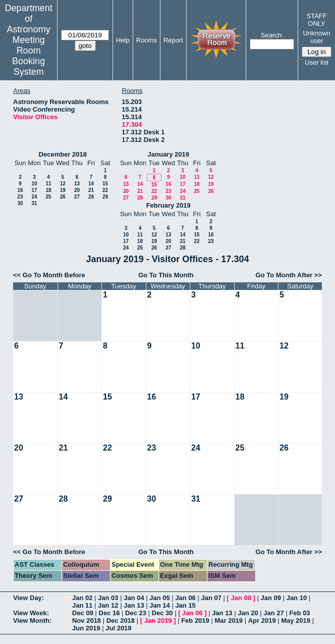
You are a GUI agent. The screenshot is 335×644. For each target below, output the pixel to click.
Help (123, 40)
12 (63, 184)
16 (20, 190)
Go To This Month (166, 275)
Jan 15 (185, 605)
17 (34, 190)
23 (20, 197)
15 (105, 184)
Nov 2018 (87, 621)
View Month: (32, 621)
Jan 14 (159, 605)
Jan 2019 (158, 621)
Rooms (147, 40)
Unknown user (316, 37)
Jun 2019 (86, 628)
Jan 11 (82, 605)
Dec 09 (83, 613)
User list (317, 62)
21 (91, 190)
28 (91, 197)
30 (20, 203)
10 (34, 184)
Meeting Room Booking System (29, 56)
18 (48, 190)
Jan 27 (273, 613)
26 (63, 197)
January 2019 (169, 154)
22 (105, 190)
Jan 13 (134, 605)
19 (63, 190)
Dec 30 (162, 613)
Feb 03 (299, 613)
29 (105, 197)
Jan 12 (108, 605)
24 (34, 197)
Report (173, 40)
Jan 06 (185, 598)
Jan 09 (271, 598)
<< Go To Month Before (49, 275)
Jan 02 (82, 598)
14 (91, 184)
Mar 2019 (229, 621)
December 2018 (63, 154)
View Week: (31, 613)
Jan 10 (297, 598)
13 (77, 184)
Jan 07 (211, 598)
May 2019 (296, 621)
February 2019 (169, 205)
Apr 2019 (262, 621)
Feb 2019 (195, 621)
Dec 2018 (121, 621)
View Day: (29, 598)
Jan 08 (241, 598)
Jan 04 (134, 598)
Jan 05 (159, 598)
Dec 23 (136, 613)
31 (34, 203)
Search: (272, 35)
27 (77, 197)
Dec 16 (109, 613)
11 (48, 184)
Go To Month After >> (289, 275)
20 (77, 190)
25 (48, 197)
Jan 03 (108, 598)
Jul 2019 (118, 628)
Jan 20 (248, 613)
